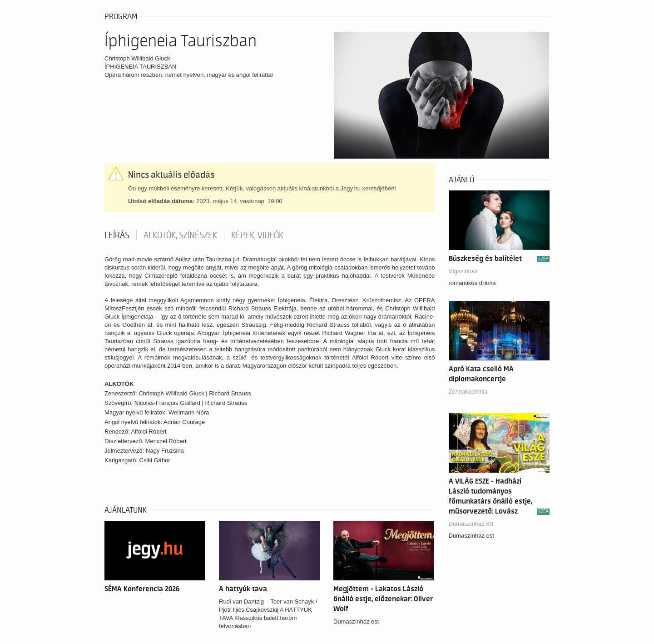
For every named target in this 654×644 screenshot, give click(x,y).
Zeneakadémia (468, 392)
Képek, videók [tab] (257, 235)
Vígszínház (463, 271)
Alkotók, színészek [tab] (180, 235)
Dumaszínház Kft (471, 524)
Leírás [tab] (117, 235)
